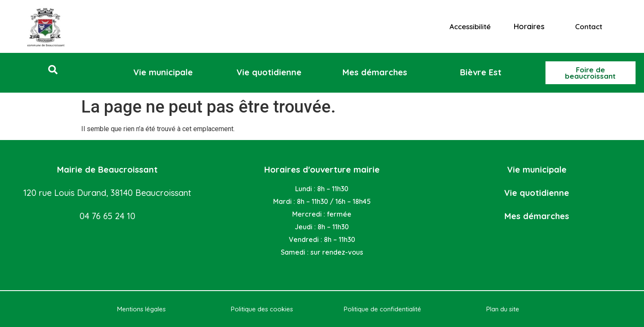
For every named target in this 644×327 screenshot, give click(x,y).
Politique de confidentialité (382, 309)
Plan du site (503, 309)
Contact (589, 26)
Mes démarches (537, 216)
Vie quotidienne (537, 193)
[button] (53, 70)
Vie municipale (537, 169)
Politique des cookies (262, 309)
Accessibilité (470, 26)
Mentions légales (141, 309)
